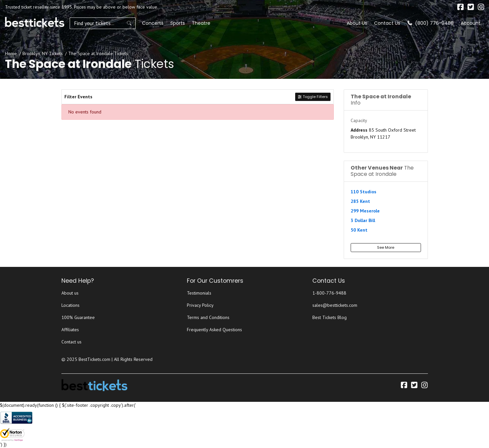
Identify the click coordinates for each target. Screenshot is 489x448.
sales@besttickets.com (335, 305)
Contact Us (387, 23)
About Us (357, 23)
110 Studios (364, 192)
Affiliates (70, 330)
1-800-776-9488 (329, 293)
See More (386, 247)
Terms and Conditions (208, 317)
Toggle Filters (313, 97)
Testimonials (199, 293)
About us (70, 293)
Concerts (153, 23)
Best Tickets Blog (330, 317)
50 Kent (359, 230)
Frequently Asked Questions (214, 330)
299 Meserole (365, 211)
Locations (70, 305)
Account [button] (471, 23)
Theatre (201, 23)
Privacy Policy (200, 305)
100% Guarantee (78, 317)
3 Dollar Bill (363, 220)
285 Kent (360, 201)
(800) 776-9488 (431, 23)
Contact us (71, 342)
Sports (178, 23)
